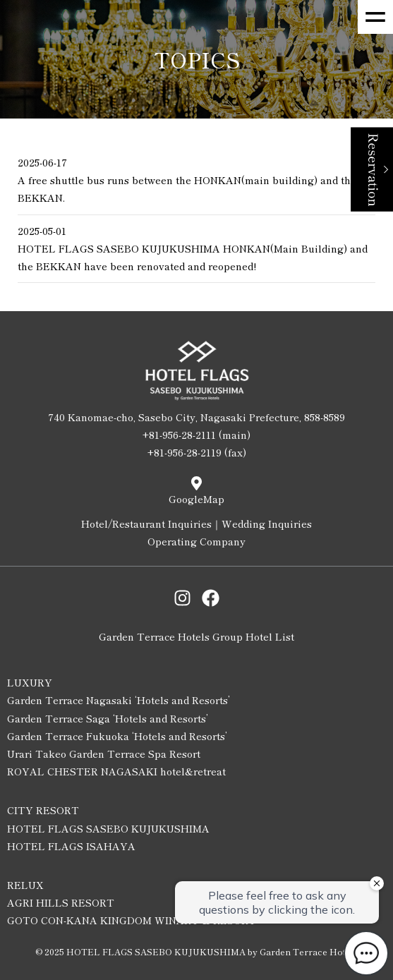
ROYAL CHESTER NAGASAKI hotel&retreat (116, 771)
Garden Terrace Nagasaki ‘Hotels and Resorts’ (119, 700)
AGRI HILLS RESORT (61, 902)
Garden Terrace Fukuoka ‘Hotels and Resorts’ (117, 736)
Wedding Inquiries (267, 524)
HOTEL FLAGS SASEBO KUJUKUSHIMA (108, 828)
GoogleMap (196, 499)
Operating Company (196, 541)
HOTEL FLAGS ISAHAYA (71, 846)
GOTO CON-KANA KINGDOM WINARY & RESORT (132, 920)
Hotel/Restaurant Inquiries (146, 524)
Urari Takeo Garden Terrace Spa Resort (104, 754)
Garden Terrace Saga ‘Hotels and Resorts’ (108, 718)
